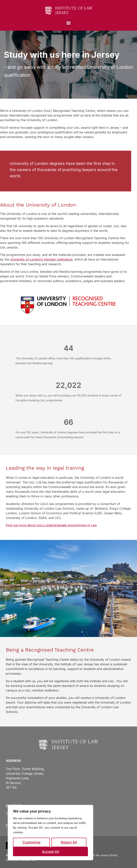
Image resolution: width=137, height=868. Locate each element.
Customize (32, 842)
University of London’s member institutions (41, 259)
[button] (68, 23)
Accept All (51, 852)
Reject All (69, 842)
